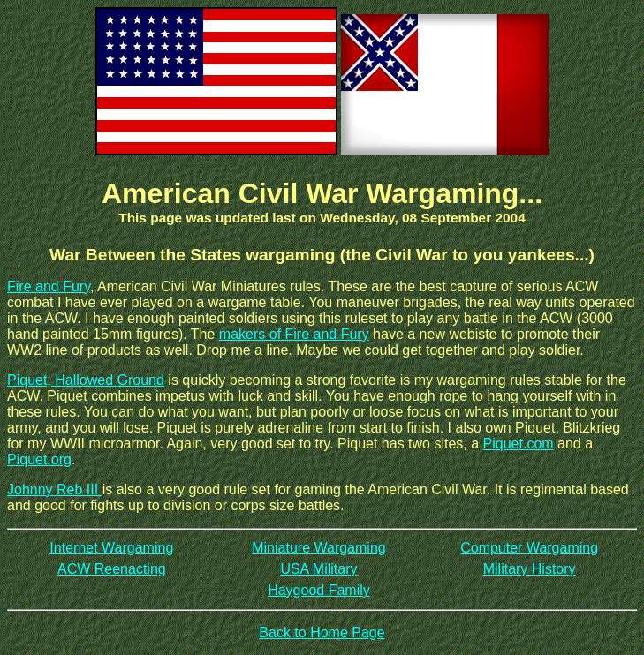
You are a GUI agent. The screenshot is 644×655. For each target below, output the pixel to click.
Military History (530, 569)
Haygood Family (319, 590)
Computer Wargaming (529, 548)
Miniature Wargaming (318, 548)
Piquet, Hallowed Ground (86, 380)
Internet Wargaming (111, 548)
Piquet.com (519, 444)
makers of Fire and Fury (294, 334)
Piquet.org (39, 459)
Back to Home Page (322, 632)
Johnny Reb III (55, 489)
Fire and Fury (49, 286)
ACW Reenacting (112, 569)
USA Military (318, 569)
